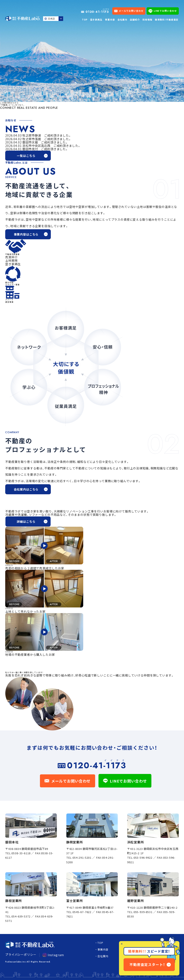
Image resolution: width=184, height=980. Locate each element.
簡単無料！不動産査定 (167, 20)
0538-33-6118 (21, 853)
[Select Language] (53, 19)
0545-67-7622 (82, 912)
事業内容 (110, 20)
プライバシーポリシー (21, 954)
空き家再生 (96, 20)
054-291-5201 (82, 858)
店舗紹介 (135, 20)
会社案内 (122, 20)
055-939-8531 (143, 912)
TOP (85, 20)
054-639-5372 (21, 916)
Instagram (53, 955)
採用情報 (147, 20)
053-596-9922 (143, 858)
